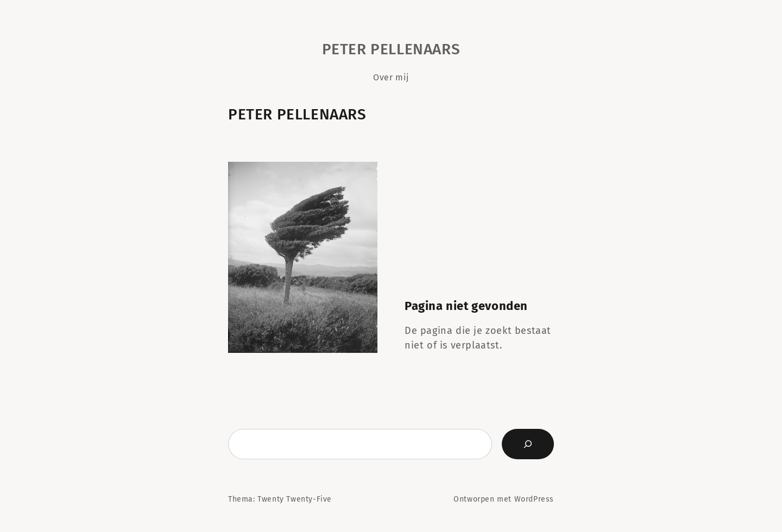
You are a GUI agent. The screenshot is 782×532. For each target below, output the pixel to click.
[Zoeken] (528, 444)
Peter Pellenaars (391, 49)
